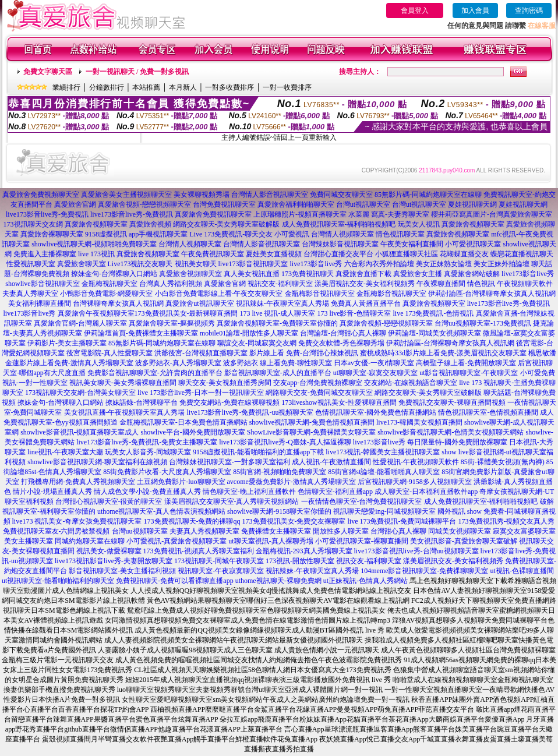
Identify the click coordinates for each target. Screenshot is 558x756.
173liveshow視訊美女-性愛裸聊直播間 (339, 402)
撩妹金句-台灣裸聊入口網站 (114, 274)
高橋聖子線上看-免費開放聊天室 (466, 363)
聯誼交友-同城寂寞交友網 (257, 343)
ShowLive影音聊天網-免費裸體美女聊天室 (311, 432)
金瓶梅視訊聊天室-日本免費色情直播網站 (183, 422)
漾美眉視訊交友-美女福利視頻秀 (365, 284)
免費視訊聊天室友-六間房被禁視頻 (56, 531)
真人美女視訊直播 (252, 274)
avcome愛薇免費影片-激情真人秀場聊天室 (292, 482)
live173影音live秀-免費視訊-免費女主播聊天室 (147, 442)
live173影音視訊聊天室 (253, 264)
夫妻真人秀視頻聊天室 (204, 531)
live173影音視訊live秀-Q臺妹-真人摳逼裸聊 (285, 442)
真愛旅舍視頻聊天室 (96, 224)
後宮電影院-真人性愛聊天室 (110, 353)
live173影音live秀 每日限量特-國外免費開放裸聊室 (430, 442)
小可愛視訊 (292, 234)
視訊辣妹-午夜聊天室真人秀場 (282, 303)
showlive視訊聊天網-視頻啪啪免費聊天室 (94, 244)
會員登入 (415, 10)
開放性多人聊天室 (341, 531)
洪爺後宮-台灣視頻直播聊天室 (201, 353)
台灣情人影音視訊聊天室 (270, 195)
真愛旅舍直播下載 (363, 274)
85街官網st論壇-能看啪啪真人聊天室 (384, 472)
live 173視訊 (96, 254)
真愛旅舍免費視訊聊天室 (213, 214)
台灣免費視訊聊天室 (224, 204)
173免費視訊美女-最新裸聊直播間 (186, 313)
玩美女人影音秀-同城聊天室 (148, 452)
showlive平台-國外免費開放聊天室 (193, 432)
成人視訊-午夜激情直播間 (331, 462)
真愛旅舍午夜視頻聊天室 (96, 313)
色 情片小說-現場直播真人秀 (48, 492)
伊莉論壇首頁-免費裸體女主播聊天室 (141, 333)
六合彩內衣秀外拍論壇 (379, 264)
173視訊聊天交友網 (33, 224)
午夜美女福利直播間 (412, 244)
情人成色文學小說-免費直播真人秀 (147, 492)
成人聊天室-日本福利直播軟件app (426, 492)
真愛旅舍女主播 (418, 274)
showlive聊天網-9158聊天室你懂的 (279, 511)
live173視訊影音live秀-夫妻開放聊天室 (114, 561)
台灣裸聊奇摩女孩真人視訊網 (118, 303)
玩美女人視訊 (419, 224)
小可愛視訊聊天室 (473, 244)
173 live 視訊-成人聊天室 (278, 313)
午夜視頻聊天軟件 (525, 284)
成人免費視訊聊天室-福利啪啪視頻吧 (339, 224)
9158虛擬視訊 (106, 234)
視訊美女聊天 (196, 264)
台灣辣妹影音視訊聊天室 (340, 244)
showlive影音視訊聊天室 (42, 284)
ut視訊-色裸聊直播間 (522, 571)
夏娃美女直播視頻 (274, 254)
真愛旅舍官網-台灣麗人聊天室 (80, 323)
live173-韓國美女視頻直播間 (419, 422)
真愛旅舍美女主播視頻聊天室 (126, 195)
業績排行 (66, 87)
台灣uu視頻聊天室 (140, 531)
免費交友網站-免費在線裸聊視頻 (229, 402)
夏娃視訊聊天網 (472, 204)
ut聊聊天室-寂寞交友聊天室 (375, 373)
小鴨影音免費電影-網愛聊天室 (107, 294)
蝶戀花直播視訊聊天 (522, 254)
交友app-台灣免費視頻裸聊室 (318, 383)
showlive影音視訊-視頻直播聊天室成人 (80, 432)
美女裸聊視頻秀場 (202, 195)
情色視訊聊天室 (400, 234)
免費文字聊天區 (48, 72)
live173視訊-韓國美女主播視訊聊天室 (383, 452)
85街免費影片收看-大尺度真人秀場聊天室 (167, 472)
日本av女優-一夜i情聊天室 (374, 363)
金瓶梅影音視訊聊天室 (320, 294)
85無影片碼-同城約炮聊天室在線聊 (428, 195)
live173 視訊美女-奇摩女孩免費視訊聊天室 (77, 521)
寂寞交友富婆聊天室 (524, 531)
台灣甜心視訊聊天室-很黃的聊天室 (109, 501)
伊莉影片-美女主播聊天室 (67, 343)
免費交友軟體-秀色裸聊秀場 (341, 343)
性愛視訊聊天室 (31, 264)
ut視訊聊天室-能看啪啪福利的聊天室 (58, 581)
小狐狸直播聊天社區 (407, 254)
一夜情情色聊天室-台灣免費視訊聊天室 (362, 501)
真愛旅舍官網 (75, 204)
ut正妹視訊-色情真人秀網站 (365, 581)
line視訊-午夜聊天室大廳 (65, 452)
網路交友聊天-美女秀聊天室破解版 (227, 224)
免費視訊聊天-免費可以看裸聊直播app (174, 581)
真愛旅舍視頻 (150, 224)
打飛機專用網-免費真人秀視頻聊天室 (78, 482)
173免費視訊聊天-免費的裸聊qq (192, 521)
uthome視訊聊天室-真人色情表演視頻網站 (161, 511)
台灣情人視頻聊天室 (342, 234)
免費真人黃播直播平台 (366, 303)
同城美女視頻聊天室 (460, 531)
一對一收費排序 (287, 87)
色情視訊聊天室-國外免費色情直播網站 (376, 412)
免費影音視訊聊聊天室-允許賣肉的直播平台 (155, 373)
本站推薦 (146, 87)
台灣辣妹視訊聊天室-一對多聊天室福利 (229, 462)
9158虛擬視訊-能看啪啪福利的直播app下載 (258, 452)
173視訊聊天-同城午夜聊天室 (219, 561)
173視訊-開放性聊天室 (300, 561)
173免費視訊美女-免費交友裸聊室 (294, 521)
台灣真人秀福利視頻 (171, 284)
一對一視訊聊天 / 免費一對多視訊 (137, 72)
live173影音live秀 (316, 264)
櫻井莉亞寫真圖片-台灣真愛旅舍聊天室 (492, 214)
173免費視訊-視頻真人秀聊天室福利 (199, 551)
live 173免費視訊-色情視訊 (434, 313)
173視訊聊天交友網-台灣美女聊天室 (80, 393)
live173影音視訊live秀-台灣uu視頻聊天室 (416, 551)
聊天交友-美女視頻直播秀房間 (225, 383)
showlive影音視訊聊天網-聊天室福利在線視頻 (97, 462)
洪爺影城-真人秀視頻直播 (513, 482)
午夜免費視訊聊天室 (213, 254)
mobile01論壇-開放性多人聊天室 (249, 333)
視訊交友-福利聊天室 (280, 284)
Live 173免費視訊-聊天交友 (231, 234)
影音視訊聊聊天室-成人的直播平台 (278, 373)
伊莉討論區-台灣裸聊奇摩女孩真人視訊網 (492, 294)
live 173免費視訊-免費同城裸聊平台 (402, 521)
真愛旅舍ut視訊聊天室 (199, 303)
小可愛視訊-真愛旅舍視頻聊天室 (176, 541)
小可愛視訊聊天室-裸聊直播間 (362, 541)
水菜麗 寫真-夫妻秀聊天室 (389, 214)
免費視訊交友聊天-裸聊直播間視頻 (452, 402)
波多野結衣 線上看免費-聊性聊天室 (278, 363)
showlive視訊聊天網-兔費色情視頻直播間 (312, 422)
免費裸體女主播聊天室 (276, 531)
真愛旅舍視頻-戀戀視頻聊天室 (144, 204)
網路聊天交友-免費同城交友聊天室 (319, 393)
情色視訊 (481, 284)
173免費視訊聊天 (308, 274)
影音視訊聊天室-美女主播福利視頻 (122, 571)
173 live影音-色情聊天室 (354, 313)
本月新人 (183, 87)
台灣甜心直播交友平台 (338, 254)
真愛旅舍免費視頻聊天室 (41, 195)
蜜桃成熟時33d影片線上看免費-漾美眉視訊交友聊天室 (443, 353)
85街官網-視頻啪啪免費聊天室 (280, 472)
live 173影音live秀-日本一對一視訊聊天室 (201, 393)
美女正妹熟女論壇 (444, 264)
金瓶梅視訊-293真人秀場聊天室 (304, 551)
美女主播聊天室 (29, 541)
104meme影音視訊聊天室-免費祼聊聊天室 (424, 571)
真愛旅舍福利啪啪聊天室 (296, 204)
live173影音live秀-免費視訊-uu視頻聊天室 (250, 412)
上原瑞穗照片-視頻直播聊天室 (300, 214)
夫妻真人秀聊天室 (30, 294)
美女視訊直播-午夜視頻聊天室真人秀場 (125, 412)
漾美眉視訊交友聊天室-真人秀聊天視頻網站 (232, 501)
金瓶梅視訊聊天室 (110, 284)
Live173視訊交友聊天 (140, 264)
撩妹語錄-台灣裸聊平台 (142, 402)
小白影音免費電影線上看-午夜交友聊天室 (219, 294)
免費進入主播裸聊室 (45, 254)
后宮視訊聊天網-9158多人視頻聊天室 (415, 482)
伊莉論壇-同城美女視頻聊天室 (435, 333)
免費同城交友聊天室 (341, 195)
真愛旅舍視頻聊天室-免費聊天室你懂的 (277, 323)
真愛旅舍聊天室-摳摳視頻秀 (172, 323)
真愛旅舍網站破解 (472, 274)
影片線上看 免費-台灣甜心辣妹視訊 (304, 353)
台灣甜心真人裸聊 (398, 531)
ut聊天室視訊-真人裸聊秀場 (271, 541)
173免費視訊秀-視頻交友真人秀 (507, 521)
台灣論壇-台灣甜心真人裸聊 (343, 333)
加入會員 (475, 10)
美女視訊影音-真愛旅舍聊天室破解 (464, 541)
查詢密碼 (529, 10)
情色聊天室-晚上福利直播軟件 (249, 492)
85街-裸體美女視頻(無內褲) (503, 462)
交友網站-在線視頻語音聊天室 (411, 383)
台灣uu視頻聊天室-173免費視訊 (483, 323)
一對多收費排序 (229, 87)
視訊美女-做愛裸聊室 (109, 551)
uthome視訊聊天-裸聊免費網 (278, 581)
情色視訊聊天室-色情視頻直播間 (488, 412)
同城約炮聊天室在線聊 (90, 541)
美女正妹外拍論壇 (502, 264)
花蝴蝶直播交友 (464, 254)
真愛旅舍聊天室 (82, 264)
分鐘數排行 (107, 87)
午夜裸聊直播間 (441, 284)
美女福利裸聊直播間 (40, 303)
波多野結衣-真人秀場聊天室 (178, 363)
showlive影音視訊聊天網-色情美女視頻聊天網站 (451, 432)
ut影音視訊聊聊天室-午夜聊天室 (469, 373)
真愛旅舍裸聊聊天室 (52, 234)
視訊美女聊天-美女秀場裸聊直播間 (123, 383)
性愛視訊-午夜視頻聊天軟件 (416, 462)
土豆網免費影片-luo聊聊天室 (181, 482)
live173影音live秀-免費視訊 (47, 214)
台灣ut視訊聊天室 (363, 204)
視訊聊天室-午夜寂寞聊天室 (221, 571)
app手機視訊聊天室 (158, 234)
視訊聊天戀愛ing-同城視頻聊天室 (384, 511)
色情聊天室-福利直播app (335, 492)
